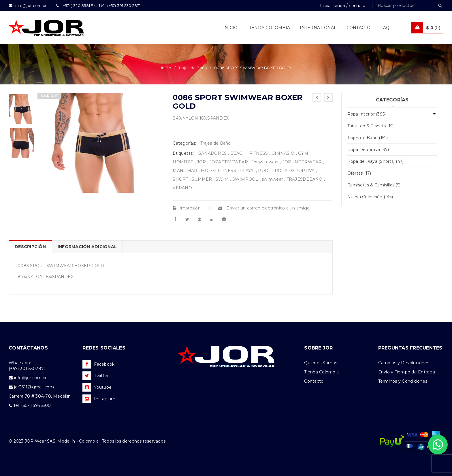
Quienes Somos (321, 363)
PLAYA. (247, 171)
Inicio (166, 68)
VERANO (182, 188)
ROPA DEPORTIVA (295, 171)
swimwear (272, 179)
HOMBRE (183, 162)
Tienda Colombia (321, 372)
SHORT (180, 179)
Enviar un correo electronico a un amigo (264, 208)
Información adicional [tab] (87, 247)
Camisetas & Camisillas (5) (374, 185)
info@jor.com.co (31, 378)
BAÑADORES (212, 153)
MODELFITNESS (219, 171)
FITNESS (259, 153)
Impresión (187, 208)
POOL (264, 171)
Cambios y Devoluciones (404, 363)
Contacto (314, 381)
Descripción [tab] (30, 247)
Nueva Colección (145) (370, 197)
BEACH (238, 153)
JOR (201, 162)
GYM (303, 153)
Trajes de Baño (193, 68)
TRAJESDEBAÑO (305, 179)
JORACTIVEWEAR (229, 162)
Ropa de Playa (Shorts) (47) (376, 161)
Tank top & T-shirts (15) (371, 126)
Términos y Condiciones (403, 381)
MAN (178, 171)
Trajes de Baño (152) (368, 138)
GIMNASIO (283, 153)
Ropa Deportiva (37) (368, 150)
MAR (192, 171)
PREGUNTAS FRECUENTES (410, 348)
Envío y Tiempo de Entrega (407, 372)
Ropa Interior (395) (367, 114)
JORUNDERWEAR (302, 162)
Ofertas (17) (359, 173)
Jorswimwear (265, 162)
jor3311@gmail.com (34, 387)
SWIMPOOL (245, 179)
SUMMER (202, 179)
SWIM (222, 179)
